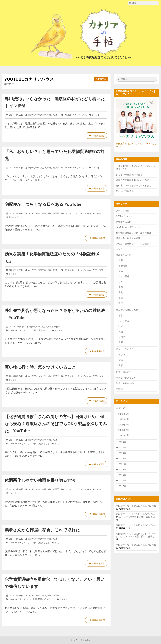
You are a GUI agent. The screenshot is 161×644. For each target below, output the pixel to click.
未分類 (119, 389)
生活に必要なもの (125, 383)
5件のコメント (15, 217)
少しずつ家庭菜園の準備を (129, 175)
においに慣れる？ (125, 191)
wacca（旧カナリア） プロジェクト (134, 244)
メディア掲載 (123, 211)
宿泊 (121, 360)
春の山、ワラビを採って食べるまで (134, 186)
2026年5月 (124, 414)
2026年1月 (124, 435)
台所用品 (123, 266)
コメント (96, 115)
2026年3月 (124, 425)
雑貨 (121, 326)
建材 (121, 303)
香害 (35, 599)
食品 (121, 271)
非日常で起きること (126, 378)
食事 (121, 365)
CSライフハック (72, 213)
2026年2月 (124, 430)
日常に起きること (41, 330)
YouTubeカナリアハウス (76, 115)
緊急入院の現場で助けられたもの (133, 180)
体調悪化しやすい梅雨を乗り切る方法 (40, 480)
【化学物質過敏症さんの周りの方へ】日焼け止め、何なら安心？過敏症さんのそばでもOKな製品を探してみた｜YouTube (56, 424)
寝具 (121, 292)
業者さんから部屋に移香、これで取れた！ (44, 530)
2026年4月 (124, 419)
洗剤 (121, 287)
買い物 (122, 355)
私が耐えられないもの (127, 310)
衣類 (121, 260)
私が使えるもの (124, 255)
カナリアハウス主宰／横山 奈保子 (43, 115)
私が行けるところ (125, 349)
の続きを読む (96, 136)
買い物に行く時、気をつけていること (40, 367)
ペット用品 (124, 276)
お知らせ (120, 249)
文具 (121, 282)
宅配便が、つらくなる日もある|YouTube (43, 204)
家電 (121, 298)
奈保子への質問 (124, 222)
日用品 (122, 337)
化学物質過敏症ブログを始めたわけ (134, 233)
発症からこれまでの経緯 (128, 238)
